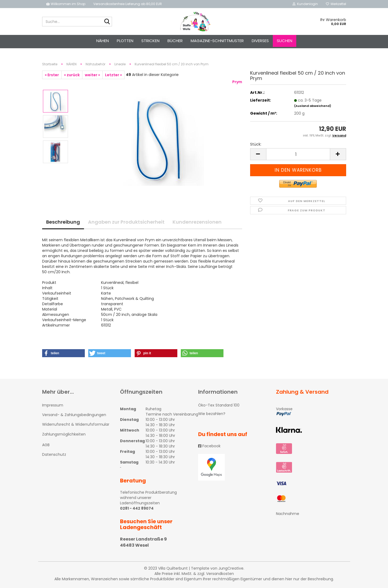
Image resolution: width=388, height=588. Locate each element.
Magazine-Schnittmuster (217, 41)
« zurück (72, 75)
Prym (237, 82)
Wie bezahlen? (212, 414)
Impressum (53, 405)
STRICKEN (150, 41)
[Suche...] (107, 22)
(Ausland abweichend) (313, 106)
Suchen (285, 41)
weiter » (92, 75)
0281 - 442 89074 (137, 508)
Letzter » (113, 75)
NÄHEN (103, 41)
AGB (46, 445)
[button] (63, 353)
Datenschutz (54, 454)
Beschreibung (63, 222)
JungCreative (231, 568)
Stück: (256, 144)
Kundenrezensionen (197, 222)
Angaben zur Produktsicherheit (126, 222)
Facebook (209, 446)
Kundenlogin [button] (305, 4)
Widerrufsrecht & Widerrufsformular (76, 424)
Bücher (175, 41)
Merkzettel (336, 4)
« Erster (52, 75)
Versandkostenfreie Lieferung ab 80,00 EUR (128, 4)
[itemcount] (298, 154)
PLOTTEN (125, 41)
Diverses (260, 41)
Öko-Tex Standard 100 (219, 405)
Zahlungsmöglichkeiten (64, 434)
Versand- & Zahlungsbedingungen (74, 415)
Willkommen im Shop (66, 4)
